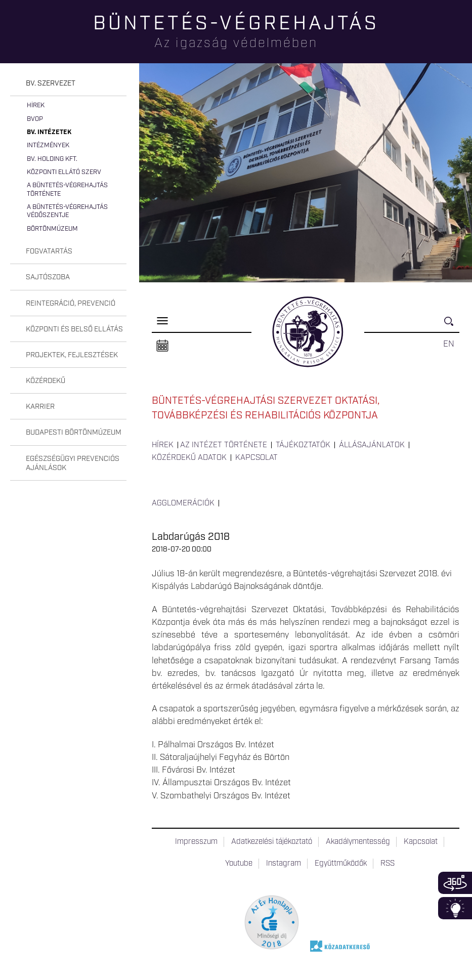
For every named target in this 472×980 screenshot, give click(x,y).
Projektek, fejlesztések (72, 355)
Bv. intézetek (49, 132)
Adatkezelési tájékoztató (272, 842)
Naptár (162, 346)
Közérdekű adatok (189, 458)
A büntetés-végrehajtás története (67, 189)
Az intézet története (224, 445)
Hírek (36, 105)
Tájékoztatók (303, 445)
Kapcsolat (256, 458)
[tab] (68, 84)
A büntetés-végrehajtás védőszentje (67, 211)
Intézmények (48, 145)
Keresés (452, 326)
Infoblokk (455, 908)
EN (449, 344)
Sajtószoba (48, 277)
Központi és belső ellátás (74, 329)
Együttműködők (341, 864)
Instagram (284, 864)
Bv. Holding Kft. (52, 159)
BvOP (35, 119)
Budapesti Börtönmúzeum (74, 433)
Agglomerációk (183, 503)
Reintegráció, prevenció (71, 304)
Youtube (239, 864)
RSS (388, 864)
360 (455, 883)
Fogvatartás (49, 251)
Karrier (40, 407)
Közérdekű (46, 381)
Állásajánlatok (372, 445)
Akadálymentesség (358, 842)
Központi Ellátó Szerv (64, 172)
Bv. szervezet (51, 83)
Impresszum (196, 842)
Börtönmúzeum (52, 229)
